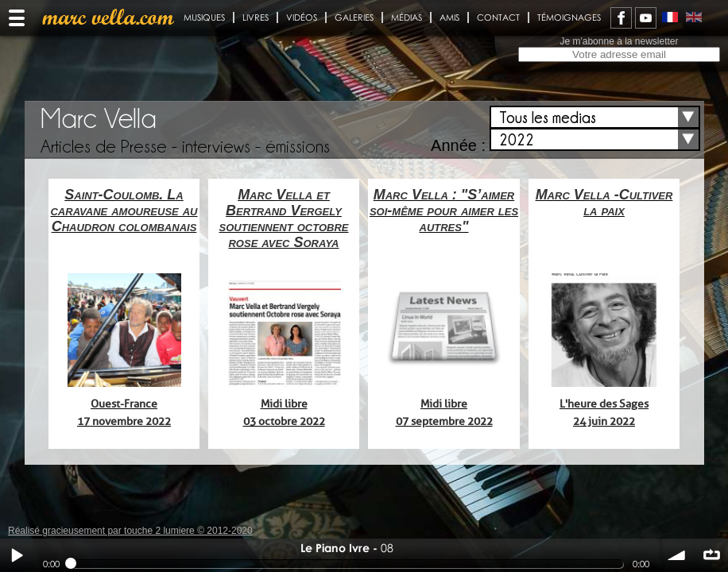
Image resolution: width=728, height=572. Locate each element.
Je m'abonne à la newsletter (619, 41)
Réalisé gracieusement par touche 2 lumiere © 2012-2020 (130, 531)
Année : (458, 145)
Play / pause (17, 555)
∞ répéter (711, 555)
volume (677, 555)
